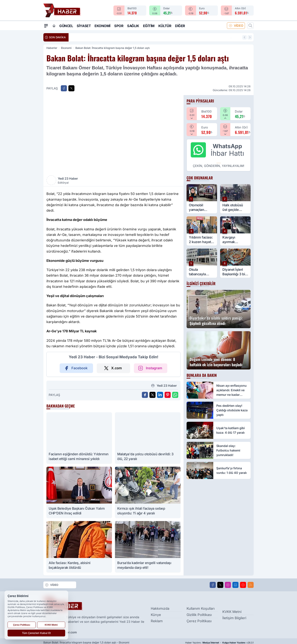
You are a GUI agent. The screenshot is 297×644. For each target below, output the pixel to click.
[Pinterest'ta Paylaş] (168, 395)
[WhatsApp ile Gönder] (175, 395)
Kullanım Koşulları (201, 608)
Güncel (66, 26)
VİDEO (236, 26)
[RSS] (251, 585)
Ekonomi (102, 26)
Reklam (157, 621)
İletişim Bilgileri (234, 618)
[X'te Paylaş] (71, 88)
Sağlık (133, 26)
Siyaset (84, 26)
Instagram (150, 368)
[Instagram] (228, 585)
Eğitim (149, 26)
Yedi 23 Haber (85, 181)
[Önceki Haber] (245, 37)
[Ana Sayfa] (54, 26)
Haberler (52, 48)
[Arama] (250, 26)
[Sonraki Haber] (250, 37)
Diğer (180, 26)
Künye (156, 615)
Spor (119, 26)
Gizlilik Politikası (199, 615)
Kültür (165, 26)
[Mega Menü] (46, 26)
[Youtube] (243, 585)
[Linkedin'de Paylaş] (160, 395)
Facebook (76, 368)
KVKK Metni (232, 612)
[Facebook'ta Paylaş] (64, 88)
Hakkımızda (160, 608)
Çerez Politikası (199, 621)
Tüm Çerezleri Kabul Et (36, 633)
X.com (113, 368)
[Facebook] (213, 585)
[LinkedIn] (235, 585)
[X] (220, 585)
